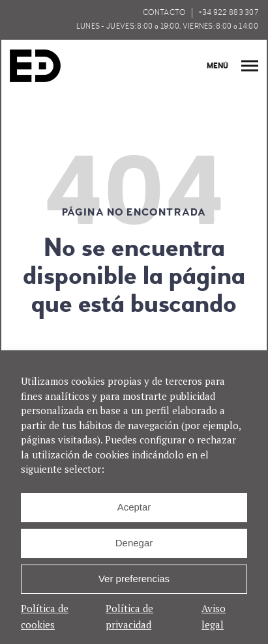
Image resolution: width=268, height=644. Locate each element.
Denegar (134, 543)
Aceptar (134, 507)
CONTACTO (164, 13)
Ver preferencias (134, 579)
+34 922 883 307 (229, 13)
